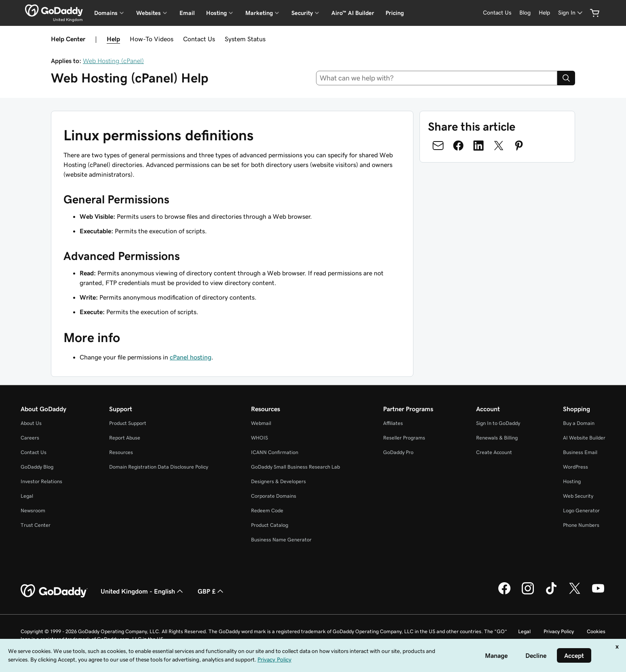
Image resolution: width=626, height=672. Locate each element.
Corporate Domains (274, 496)
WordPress (575, 467)
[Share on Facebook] (458, 146)
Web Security (578, 496)
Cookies (596, 631)
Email (187, 13)
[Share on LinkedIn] (478, 146)
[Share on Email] (438, 146)
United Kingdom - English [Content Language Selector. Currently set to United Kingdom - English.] (143, 591)
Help (113, 39)
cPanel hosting (191, 357)
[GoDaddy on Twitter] (575, 593)
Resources (121, 452)
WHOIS (259, 438)
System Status (245, 39)
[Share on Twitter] (499, 146)
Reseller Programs (404, 438)
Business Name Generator (281, 540)
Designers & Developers (278, 481)
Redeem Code (267, 510)
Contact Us (199, 39)
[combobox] (437, 78)
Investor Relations (41, 481)
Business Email (580, 452)
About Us (31, 423)
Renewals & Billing (497, 438)
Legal (27, 496)
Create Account (494, 452)
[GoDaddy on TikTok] (551, 593)
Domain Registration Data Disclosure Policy (159, 467)
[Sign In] (571, 13)
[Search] (566, 78)
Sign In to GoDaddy (498, 423)
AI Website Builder (584, 438)
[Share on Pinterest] (519, 146)
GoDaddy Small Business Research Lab (295, 467)
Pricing (395, 13)
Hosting (572, 481)
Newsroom (33, 510)
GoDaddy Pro (398, 452)
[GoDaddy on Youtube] (598, 593)
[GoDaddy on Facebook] (504, 593)
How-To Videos (152, 39)
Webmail (261, 423)
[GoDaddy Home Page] (54, 591)
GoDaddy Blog (37, 467)
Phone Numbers (581, 525)
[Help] (544, 13)
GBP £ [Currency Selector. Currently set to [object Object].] (211, 591)
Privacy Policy (559, 631)
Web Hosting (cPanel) (113, 61)
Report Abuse (125, 438)
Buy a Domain (579, 423)
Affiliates (393, 423)
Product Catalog (270, 525)
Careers (30, 438)
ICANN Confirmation (275, 452)
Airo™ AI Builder (353, 13)
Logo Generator (581, 510)
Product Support (128, 423)
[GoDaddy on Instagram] (528, 593)
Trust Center (36, 525)
